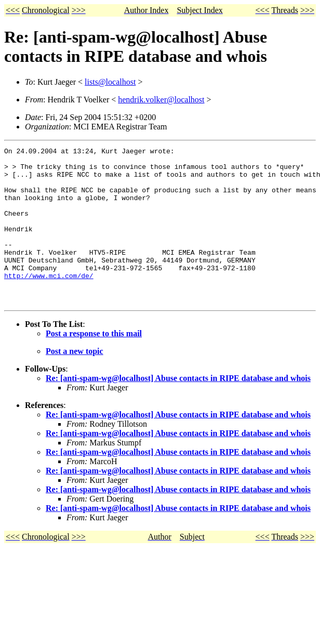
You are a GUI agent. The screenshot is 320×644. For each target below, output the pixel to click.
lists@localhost (110, 82)
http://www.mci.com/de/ (49, 302)
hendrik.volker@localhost (161, 100)
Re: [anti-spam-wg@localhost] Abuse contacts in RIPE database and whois (178, 409)
